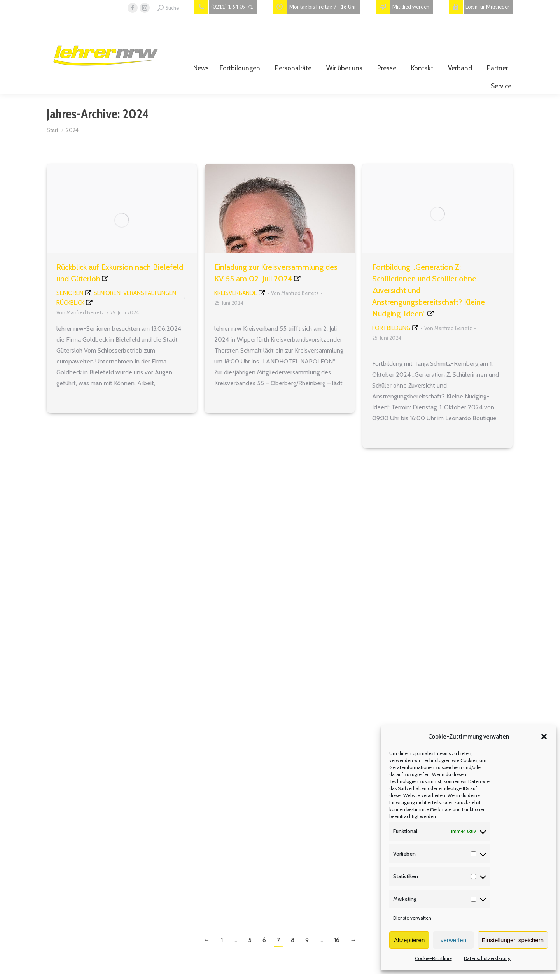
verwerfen (453, 940)
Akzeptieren (409, 940)
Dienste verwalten (412, 918)
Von (80, 312)
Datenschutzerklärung (487, 958)
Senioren (70, 293)
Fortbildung (391, 328)
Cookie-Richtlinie (433, 958)
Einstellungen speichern (513, 940)
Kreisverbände (236, 293)
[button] (544, 737)
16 (337, 940)
